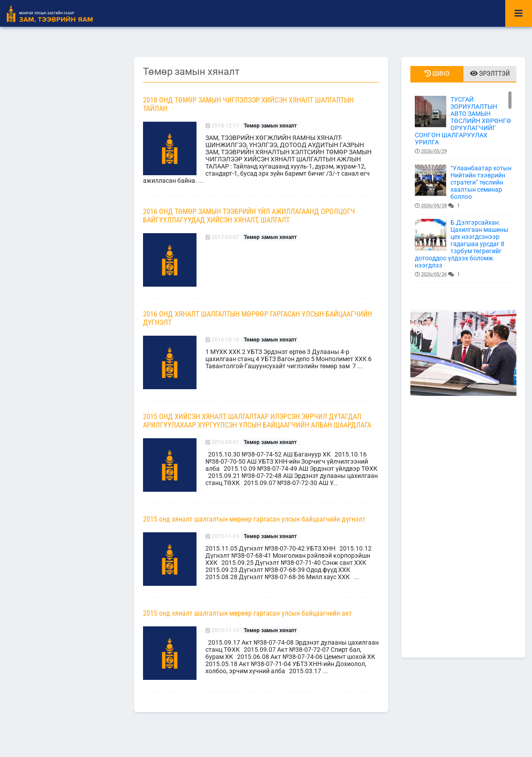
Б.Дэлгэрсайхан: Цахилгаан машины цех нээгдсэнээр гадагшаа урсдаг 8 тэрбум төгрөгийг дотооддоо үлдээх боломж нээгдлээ (463, 249)
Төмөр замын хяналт (270, 126)
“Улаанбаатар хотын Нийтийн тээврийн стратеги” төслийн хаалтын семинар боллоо (463, 187)
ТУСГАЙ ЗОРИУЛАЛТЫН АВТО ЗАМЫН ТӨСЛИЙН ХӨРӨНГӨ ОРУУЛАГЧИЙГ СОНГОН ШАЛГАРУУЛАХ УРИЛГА (463, 125)
